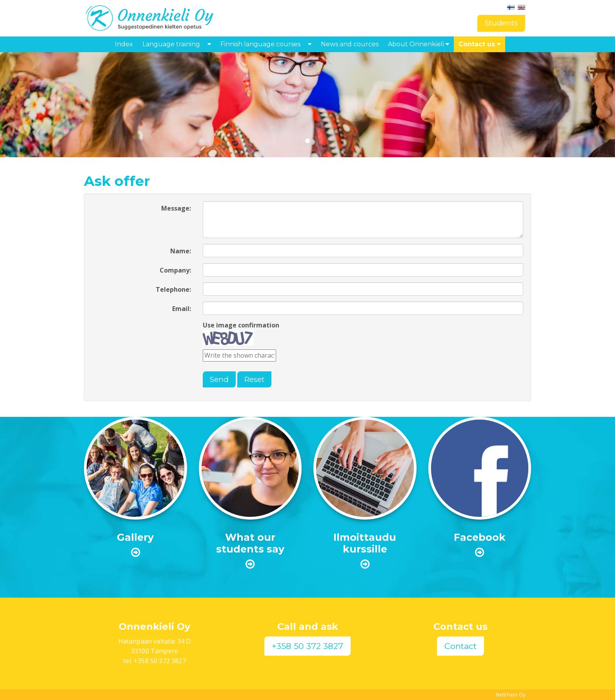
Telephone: (173, 289)
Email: (182, 309)
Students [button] (501, 23)
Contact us (479, 44)
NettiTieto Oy (510, 695)
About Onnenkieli (418, 44)
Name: (181, 251)
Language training (171, 44)
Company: (175, 270)
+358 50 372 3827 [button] (307, 646)
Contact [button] (460, 646)
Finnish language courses (260, 44)
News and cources (350, 44)
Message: (176, 208)
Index (124, 44)
